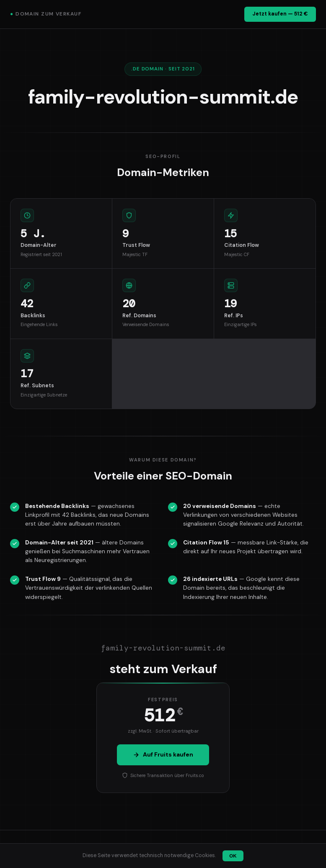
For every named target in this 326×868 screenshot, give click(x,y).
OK (233, 856)
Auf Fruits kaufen (163, 754)
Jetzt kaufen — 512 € (280, 14)
